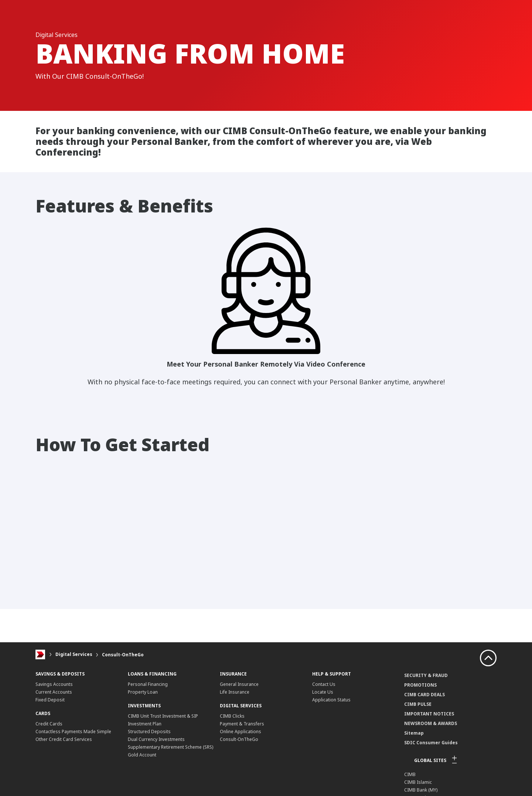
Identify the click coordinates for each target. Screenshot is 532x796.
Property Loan (143, 692)
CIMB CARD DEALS (424, 695)
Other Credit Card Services (64, 739)
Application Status (331, 700)
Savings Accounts (54, 684)
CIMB (410, 774)
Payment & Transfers (242, 724)
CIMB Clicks (232, 716)
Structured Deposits (149, 732)
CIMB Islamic (418, 782)
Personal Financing (148, 684)
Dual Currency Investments (156, 739)
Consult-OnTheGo (123, 655)
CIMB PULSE (418, 704)
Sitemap (414, 733)
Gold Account (142, 755)
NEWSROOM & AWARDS (431, 723)
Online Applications (241, 732)
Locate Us (323, 692)
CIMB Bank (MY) (421, 790)
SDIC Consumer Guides (431, 743)
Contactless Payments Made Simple (73, 732)
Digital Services (74, 655)
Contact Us (324, 684)
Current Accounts (54, 692)
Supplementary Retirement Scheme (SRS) (170, 747)
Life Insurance (235, 692)
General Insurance (239, 684)
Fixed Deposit (50, 700)
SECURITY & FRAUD (426, 675)
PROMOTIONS (420, 685)
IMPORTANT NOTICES (429, 714)
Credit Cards (49, 724)
